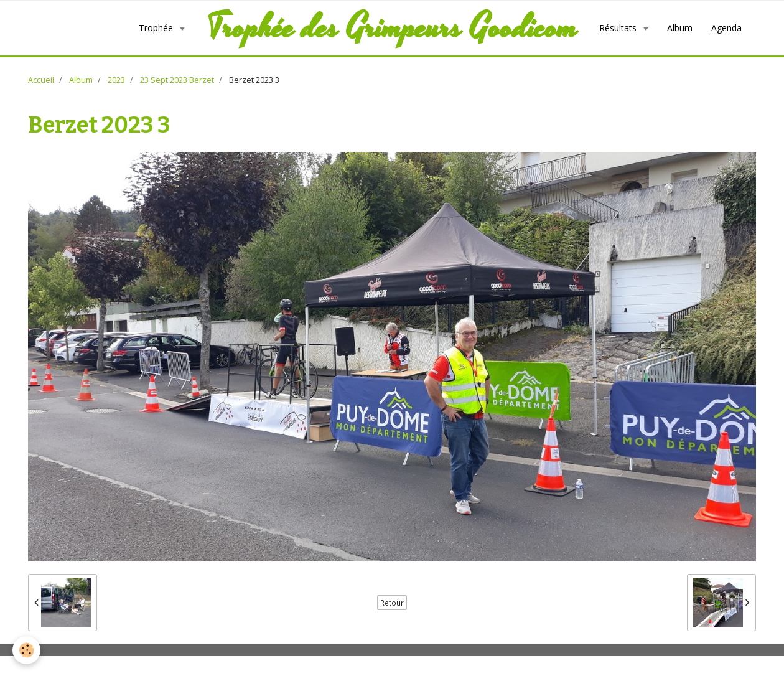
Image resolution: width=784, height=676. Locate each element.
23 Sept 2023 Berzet (177, 80)
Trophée (157, 28)
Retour (392, 603)
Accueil (41, 80)
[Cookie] (26, 650)
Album (680, 28)
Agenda (726, 28)
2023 (116, 80)
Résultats (619, 28)
